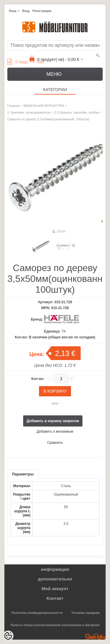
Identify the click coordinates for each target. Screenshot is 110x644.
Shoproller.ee (95, 637)
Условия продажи (85, 613)
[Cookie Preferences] (8, 636)
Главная (13, 106)
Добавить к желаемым (55, 431)
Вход (26, 11)
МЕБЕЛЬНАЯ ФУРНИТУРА (44, 106)
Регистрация (42, 11)
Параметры (23, 474)
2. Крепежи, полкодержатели (29, 112)
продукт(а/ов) (26, 62)
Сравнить (55, 443)
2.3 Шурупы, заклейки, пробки (77, 112)
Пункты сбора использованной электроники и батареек (55, 625)
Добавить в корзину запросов (53, 421)
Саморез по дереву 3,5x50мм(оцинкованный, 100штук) (48, 119)
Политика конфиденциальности (37, 613)
